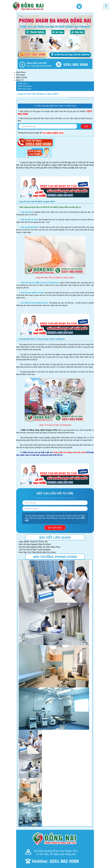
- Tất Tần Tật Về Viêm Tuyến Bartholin (34, 550)
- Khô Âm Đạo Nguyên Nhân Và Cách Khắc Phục (39, 547)
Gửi (86, 126)
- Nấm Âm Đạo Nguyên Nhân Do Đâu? (34, 544)
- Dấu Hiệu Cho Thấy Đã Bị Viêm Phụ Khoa (37, 552)
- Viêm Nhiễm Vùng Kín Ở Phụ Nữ (33, 542)
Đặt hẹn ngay (55, 528)
